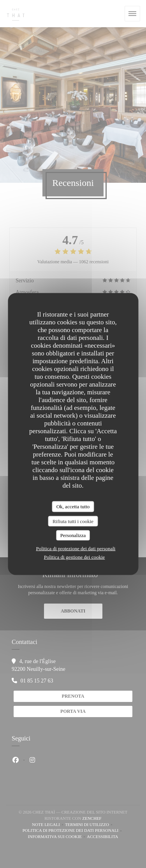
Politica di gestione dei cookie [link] (75, 557)
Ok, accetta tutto (73, 507)
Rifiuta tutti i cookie (73, 521)
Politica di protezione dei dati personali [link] (76, 548)
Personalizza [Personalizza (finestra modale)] (73, 535)
